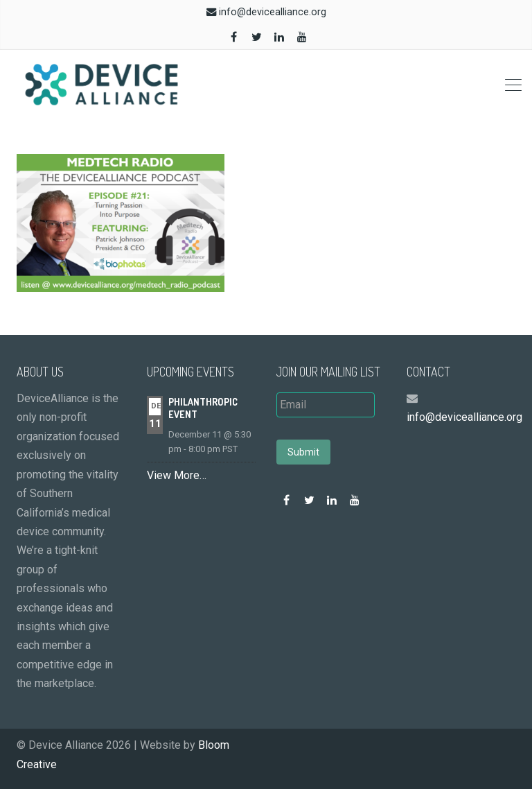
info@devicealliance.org (273, 12)
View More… (177, 475)
